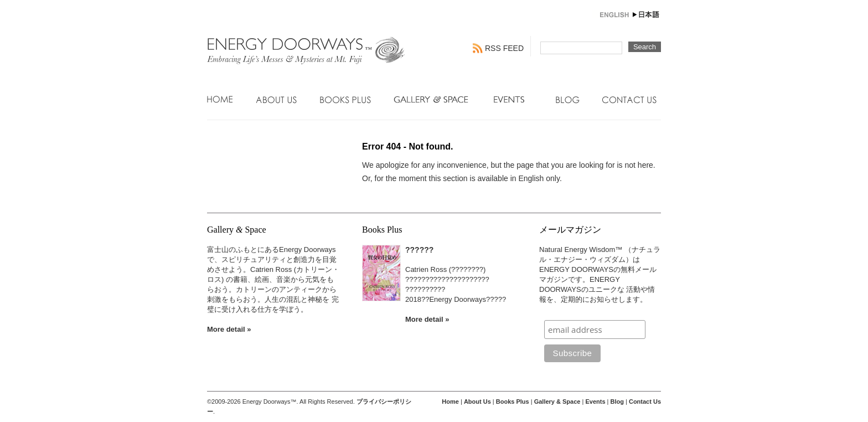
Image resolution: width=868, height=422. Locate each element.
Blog (568, 100)
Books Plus (513, 402)
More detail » (229, 329)
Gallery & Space (432, 100)
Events (513, 100)
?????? (419, 250)
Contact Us (629, 100)
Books (345, 100)
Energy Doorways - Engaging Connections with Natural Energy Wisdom (307, 45)
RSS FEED (504, 48)
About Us (277, 100)
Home (220, 100)
